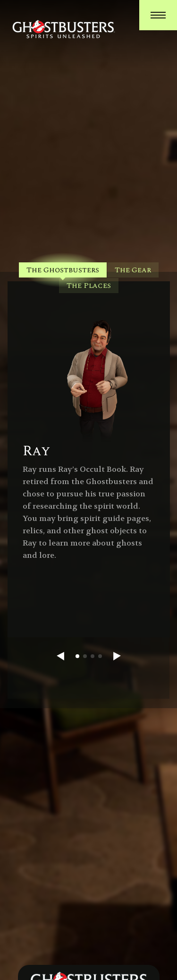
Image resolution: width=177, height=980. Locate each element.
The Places (89, 286)
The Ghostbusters (63, 270)
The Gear (133, 270)
